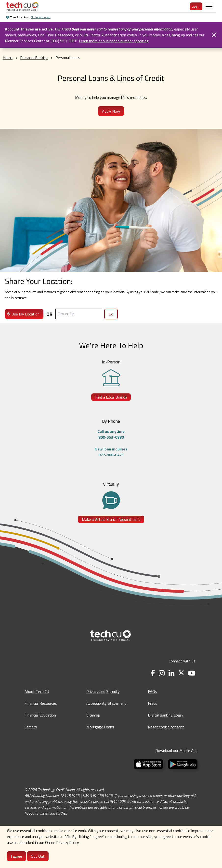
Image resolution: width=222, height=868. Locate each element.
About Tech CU (37, 691)
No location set (41, 17)
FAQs (152, 691)
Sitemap (93, 715)
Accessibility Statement (106, 703)
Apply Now (111, 111)
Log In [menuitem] (196, 6)
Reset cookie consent (166, 727)
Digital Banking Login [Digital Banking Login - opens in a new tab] (165, 715)
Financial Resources (41, 703)
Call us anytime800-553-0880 (111, 434)
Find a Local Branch (111, 397)
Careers (31, 727)
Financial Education (40, 715)
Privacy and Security (103, 691)
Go (111, 314)
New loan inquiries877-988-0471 (111, 452)
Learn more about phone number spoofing (114, 41)
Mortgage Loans (100, 727)
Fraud (153, 703)
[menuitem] (22, 6)
